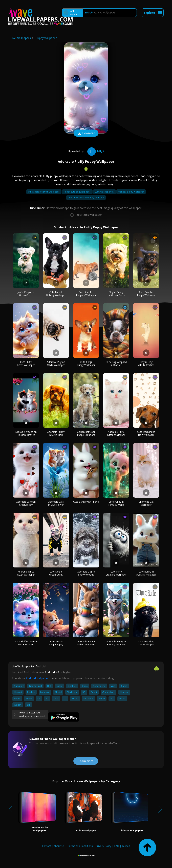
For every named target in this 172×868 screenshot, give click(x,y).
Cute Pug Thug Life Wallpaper (146, 643)
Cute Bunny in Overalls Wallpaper (146, 573)
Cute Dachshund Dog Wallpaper (146, 433)
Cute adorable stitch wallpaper (44, 192)
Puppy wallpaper (46, 38)
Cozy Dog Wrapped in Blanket (116, 363)
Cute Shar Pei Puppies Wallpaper (86, 294)
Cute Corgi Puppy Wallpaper (86, 363)
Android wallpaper (37, 678)
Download (86, 133)
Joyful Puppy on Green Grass (26, 294)
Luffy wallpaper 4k (104, 192)
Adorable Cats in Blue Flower (56, 503)
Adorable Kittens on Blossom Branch (26, 433)
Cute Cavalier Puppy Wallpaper (146, 294)
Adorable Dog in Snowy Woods (86, 573)
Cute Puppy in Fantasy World (116, 503)
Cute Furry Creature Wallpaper (116, 573)
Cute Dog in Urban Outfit (56, 573)
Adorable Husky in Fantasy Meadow (116, 643)
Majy (95, 151)
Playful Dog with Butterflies (146, 363)
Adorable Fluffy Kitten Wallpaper (116, 433)
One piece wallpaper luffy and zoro (86, 198)
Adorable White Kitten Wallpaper (26, 573)
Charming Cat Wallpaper (146, 503)
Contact (46, 846)
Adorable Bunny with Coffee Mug (86, 643)
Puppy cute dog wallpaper (77, 192)
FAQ (117, 846)
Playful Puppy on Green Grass (116, 294)
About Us (59, 846)
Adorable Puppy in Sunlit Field (56, 433)
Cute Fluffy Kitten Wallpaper (26, 363)
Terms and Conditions (80, 846)
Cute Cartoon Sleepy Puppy (56, 643)
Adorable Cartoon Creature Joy (26, 503)
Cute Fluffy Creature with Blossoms (26, 643)
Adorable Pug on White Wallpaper (56, 363)
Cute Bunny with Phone (86, 502)
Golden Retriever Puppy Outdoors (86, 433)
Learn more (86, 761)
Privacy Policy (103, 846)
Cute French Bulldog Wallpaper (56, 294)
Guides (126, 846)
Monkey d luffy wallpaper (131, 192)
